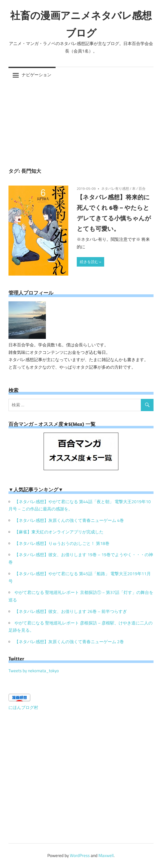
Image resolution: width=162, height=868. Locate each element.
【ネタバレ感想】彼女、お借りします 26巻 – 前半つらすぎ (71, 611)
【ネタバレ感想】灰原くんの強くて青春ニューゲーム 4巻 (69, 520)
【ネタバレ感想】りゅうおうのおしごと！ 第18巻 (62, 543)
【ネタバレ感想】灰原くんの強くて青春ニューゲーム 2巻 (69, 642)
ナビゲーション (37, 75)
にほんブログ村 (23, 707)
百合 (142, 188)
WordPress (80, 855)
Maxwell (106, 855)
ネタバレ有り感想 (115, 188)
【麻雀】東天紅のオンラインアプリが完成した (59, 532)
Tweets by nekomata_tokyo (34, 671)
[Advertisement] (81, 121)
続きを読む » (90, 262)
